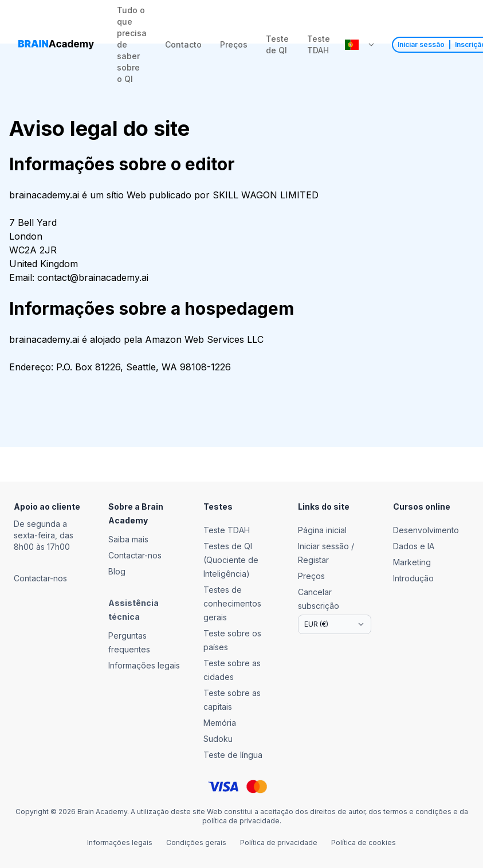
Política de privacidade (279, 842)
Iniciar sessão (421, 44)
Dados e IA (414, 546)
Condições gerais (196, 842)
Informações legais (120, 842)
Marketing (412, 562)
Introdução (413, 578)
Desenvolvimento (426, 530)
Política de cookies (364, 842)
